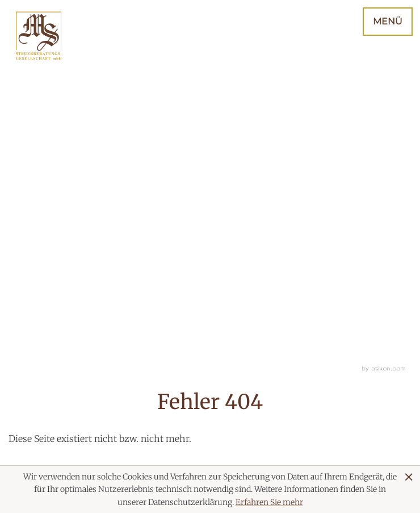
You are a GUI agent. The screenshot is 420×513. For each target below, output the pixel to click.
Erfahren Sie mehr (269, 502)
